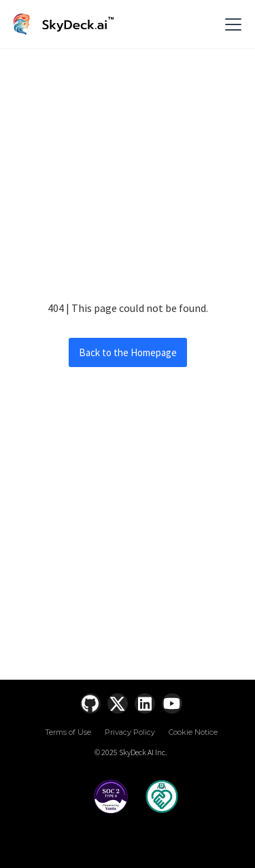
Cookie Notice (193, 732)
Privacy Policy (130, 732)
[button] (231, 24)
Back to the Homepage (128, 352)
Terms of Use (68, 732)
